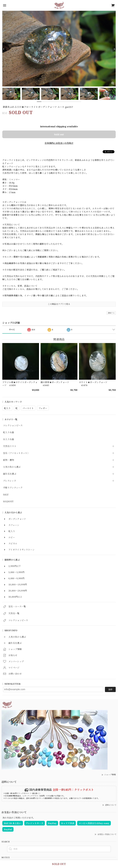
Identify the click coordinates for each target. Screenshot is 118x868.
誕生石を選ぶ (10, 474)
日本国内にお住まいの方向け (59, 143)
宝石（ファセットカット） (16, 453)
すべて (12, 330)
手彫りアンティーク (13, 488)
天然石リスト (10, 446)
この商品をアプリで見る (59, 304)
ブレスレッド (10, 481)
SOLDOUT (8, 502)
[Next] (114, 49)
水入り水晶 (9, 439)
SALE (6, 495)
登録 (110, 689)
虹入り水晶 (9, 432)
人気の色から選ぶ (12, 467)
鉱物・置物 (9, 460)
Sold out (59, 134)
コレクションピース (13, 426)
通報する (111, 313)
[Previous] (4, 49)
